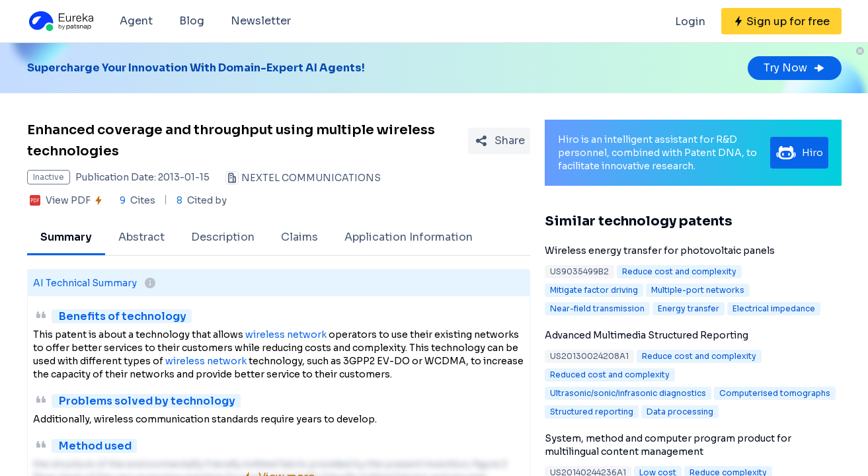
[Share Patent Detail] (499, 141)
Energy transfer (689, 308)
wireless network (286, 335)
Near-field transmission (597, 308)
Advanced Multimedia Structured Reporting (647, 335)
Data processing (680, 412)
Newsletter (261, 21)
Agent (136, 21)
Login (690, 21)
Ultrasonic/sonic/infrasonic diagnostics (628, 393)
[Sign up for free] (781, 21)
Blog (192, 21)
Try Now (795, 68)
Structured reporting (592, 412)
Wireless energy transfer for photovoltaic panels (660, 251)
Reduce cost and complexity (679, 271)
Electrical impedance (774, 308)
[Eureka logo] (60, 21)
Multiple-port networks (698, 290)
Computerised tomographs (775, 393)
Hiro (799, 153)
